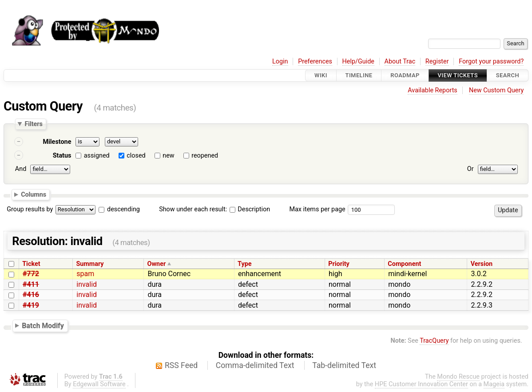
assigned (97, 156)
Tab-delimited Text (344, 365)
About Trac (400, 61)
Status (62, 156)
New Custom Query (496, 90)
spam (85, 274)
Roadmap (405, 75)
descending (123, 209)
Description (250, 209)
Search (508, 75)
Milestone (57, 142)
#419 (31, 305)
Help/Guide (358, 61)
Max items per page (317, 209)
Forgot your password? (491, 61)
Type (244, 264)
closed (136, 156)
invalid (87, 284)
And (21, 169)
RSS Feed (181, 365)
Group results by (30, 209)
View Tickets (458, 75)
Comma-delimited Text (255, 365)
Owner (157, 264)
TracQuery (434, 341)
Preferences (315, 61)
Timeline (359, 75)
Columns (34, 194)
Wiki (321, 75)
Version (482, 264)
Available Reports (433, 90)
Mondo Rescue (458, 377)
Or (470, 169)
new (168, 156)
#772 (31, 274)
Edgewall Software (99, 384)
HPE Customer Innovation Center (421, 384)
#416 (31, 295)
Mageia (494, 384)
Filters (33, 124)
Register (437, 61)
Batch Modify (43, 326)
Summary (90, 264)
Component (404, 264)
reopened (205, 156)
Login (280, 61)
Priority (339, 264)
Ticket (31, 264)
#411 (31, 284)
